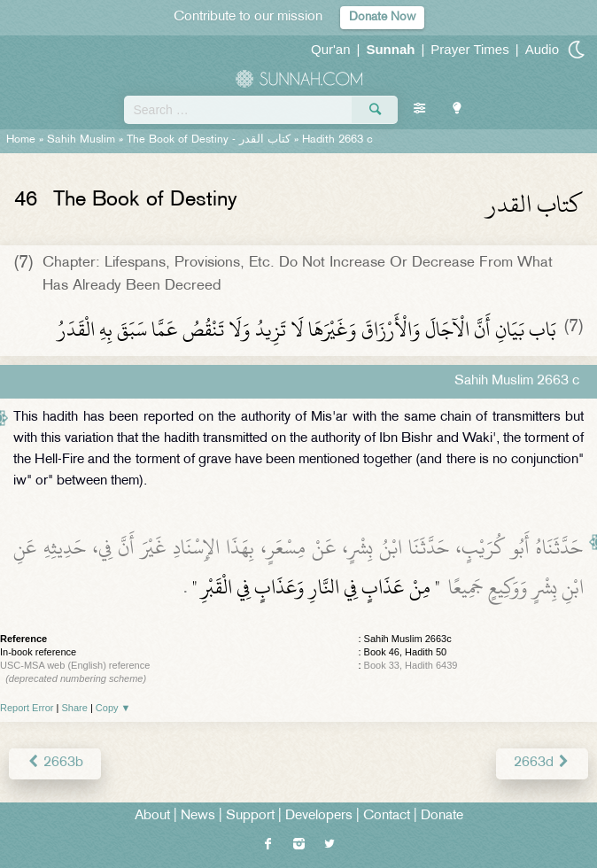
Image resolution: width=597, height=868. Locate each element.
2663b (55, 763)
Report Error (27, 708)
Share (75, 708)
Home (21, 140)
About (152, 816)
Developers (319, 816)
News (198, 816)
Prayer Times (469, 49)
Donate (442, 816)
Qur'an (331, 49)
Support (250, 816)
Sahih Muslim (81, 140)
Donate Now (382, 17)
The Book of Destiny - (209, 140)
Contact (387, 816)
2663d (542, 763)
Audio (542, 49)
